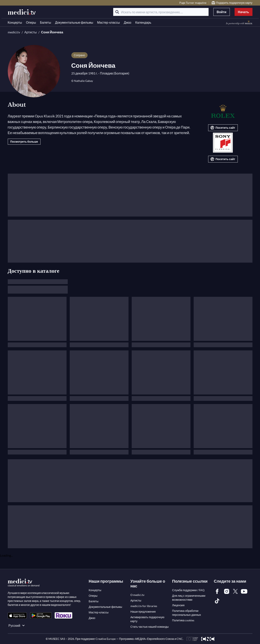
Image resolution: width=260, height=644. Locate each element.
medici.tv (14, 32)
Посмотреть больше (24, 142)
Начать (244, 12)
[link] (17, 615)
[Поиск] (117, 12)
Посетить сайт (223, 128)
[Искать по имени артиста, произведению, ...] (161, 12)
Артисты (31, 32)
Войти (222, 12)
